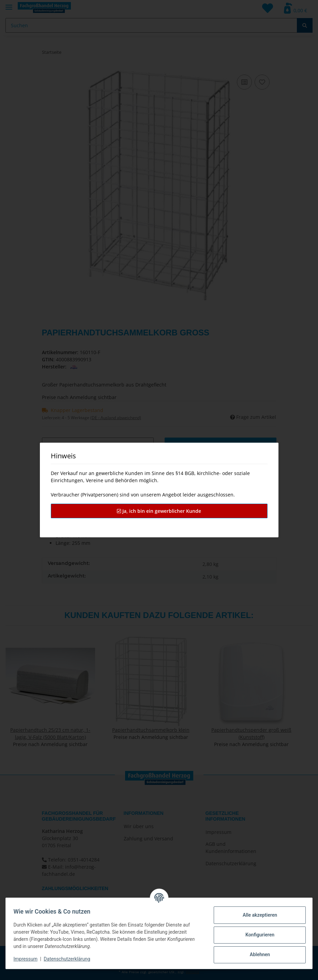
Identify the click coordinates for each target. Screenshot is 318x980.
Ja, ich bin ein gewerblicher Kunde (159, 511)
